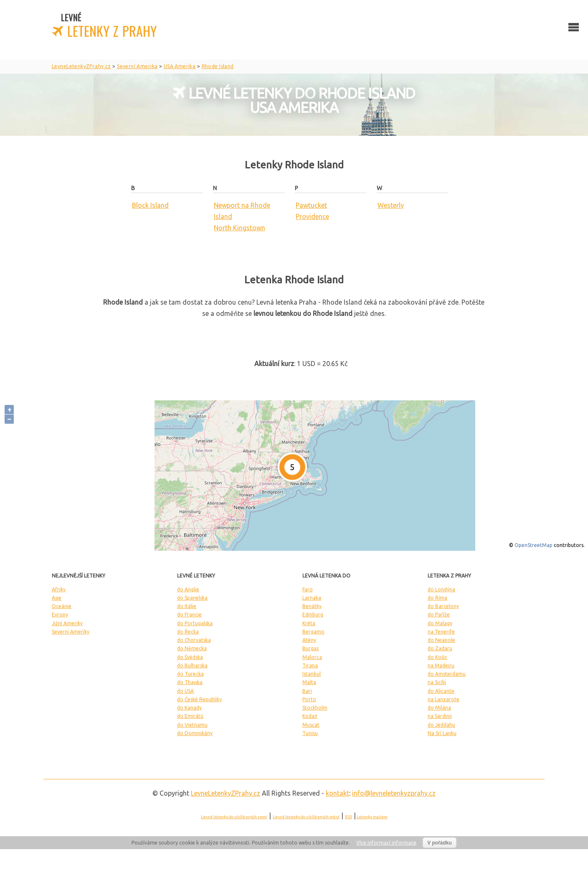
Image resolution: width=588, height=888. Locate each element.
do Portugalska (195, 623)
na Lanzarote (444, 699)
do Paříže (439, 614)
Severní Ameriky (71, 632)
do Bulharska (192, 665)
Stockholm (315, 708)
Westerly (391, 205)
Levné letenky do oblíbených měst (306, 817)
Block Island (150, 205)
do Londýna (441, 589)
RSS (348, 817)
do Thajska (190, 682)
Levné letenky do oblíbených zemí (234, 817)
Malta (309, 682)
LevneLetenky (226, 793)
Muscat (311, 725)
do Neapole (441, 640)
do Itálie (187, 606)
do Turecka (190, 674)
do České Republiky (199, 699)
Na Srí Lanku (442, 733)
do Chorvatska (194, 640)
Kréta (309, 623)
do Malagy (440, 623)
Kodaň (310, 716)
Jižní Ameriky (67, 623)
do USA (185, 691)
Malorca (312, 657)
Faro (308, 589)
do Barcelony (443, 606)
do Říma (437, 598)
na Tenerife (441, 632)
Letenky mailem (372, 817)
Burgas (310, 648)
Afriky (59, 589)
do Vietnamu (192, 725)
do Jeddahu (441, 725)
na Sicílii (437, 682)
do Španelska (192, 598)
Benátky (312, 606)
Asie (57, 598)
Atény (309, 640)
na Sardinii (440, 716)
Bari (307, 691)
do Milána (439, 708)
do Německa (192, 648)
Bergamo (313, 632)
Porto (309, 699)
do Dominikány (195, 733)
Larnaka (312, 598)
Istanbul (312, 674)
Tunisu (310, 733)
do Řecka (188, 632)
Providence (312, 216)
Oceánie (62, 606)
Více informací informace (386, 843)
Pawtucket (311, 205)
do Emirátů (190, 716)
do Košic (437, 657)
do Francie (189, 614)
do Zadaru (440, 648)
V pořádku (440, 843)
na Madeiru (441, 665)
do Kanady (189, 708)
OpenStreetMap (534, 545)
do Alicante (441, 691)
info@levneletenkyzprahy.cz (394, 793)
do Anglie (188, 589)
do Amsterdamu (447, 674)
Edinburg (313, 614)
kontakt (337, 793)
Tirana (310, 665)
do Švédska (190, 657)
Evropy (60, 614)
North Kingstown (240, 228)
